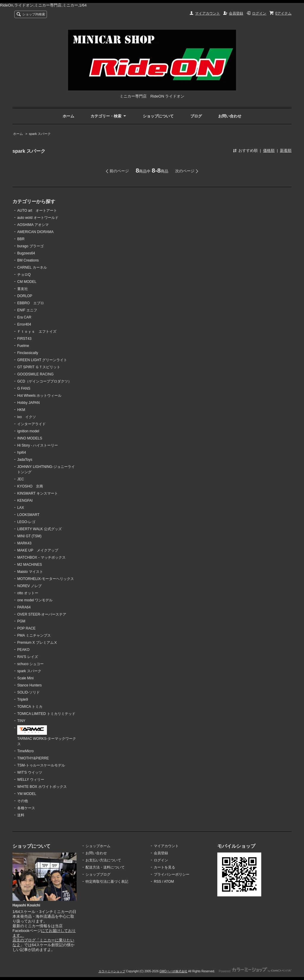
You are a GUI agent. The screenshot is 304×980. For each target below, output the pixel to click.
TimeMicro (25, 751)
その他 (23, 801)
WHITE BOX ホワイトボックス (42, 787)
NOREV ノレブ (29, 586)
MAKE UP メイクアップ (38, 550)
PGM (21, 621)
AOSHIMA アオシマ (33, 225)
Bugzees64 (26, 253)
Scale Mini (25, 678)
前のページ (119, 171)
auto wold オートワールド (38, 218)
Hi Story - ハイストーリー (38, 445)
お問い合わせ (230, 116)
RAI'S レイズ (28, 657)
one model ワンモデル (35, 600)
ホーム (68, 116)
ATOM (169, 882)
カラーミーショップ (112, 971)
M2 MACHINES (30, 565)
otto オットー (28, 593)
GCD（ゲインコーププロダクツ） (44, 381)
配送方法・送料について (105, 867)
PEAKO (23, 650)
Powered (255, 971)
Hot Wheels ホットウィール (39, 396)
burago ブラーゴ (30, 246)
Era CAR (24, 317)
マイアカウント (208, 13)
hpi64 (22, 452)
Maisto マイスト (30, 572)
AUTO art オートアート (37, 211)
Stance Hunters (30, 685)
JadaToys (25, 460)
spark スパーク (40, 134)
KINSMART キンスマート (38, 493)
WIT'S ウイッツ (30, 772)
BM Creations (28, 260)
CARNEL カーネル (32, 267)
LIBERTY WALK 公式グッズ (39, 529)
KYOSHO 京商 (30, 486)
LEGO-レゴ (26, 522)
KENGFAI (25, 501)
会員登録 (236, 13)
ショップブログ (98, 874)
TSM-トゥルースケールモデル (41, 765)
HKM (21, 410)
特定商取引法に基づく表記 (107, 882)
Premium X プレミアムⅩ (37, 643)
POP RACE (26, 628)
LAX (21, 508)
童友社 (23, 289)
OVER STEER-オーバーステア (42, 614)
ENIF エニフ (27, 310)
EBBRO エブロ (31, 303)
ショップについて (158, 116)
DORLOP (25, 296)
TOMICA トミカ (30, 707)
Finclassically (28, 353)
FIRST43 (24, 339)
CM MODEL (27, 282)
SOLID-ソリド (28, 692)
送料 (21, 815)
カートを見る (164, 867)
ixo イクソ (27, 417)
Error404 (24, 324)
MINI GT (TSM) (29, 536)
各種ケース (26, 808)
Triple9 (23, 699)
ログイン (259, 13)
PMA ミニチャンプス (34, 635)
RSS (157, 882)
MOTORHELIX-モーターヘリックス (46, 579)
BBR (21, 239)
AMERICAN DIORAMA (35, 232)
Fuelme (23, 346)
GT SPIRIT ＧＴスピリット (39, 367)
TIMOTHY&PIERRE (33, 758)
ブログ (196, 116)
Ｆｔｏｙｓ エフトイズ (37, 332)
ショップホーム (98, 846)
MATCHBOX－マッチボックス (41, 557)
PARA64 (24, 607)
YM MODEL (27, 794)
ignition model (28, 431)
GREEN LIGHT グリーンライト (42, 360)
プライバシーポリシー (172, 874)
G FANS (24, 388)
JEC (21, 479)
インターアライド (31, 424)
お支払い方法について (103, 860)
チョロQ (24, 275)
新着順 (286, 150)
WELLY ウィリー (31, 780)
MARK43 (24, 543)
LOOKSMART (28, 515)
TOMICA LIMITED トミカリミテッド (46, 714)
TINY (21, 721)
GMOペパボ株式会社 (173, 971)
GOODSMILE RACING (35, 374)
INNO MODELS (30, 438)
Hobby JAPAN (28, 403)
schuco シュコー (30, 664)
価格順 (269, 150)
